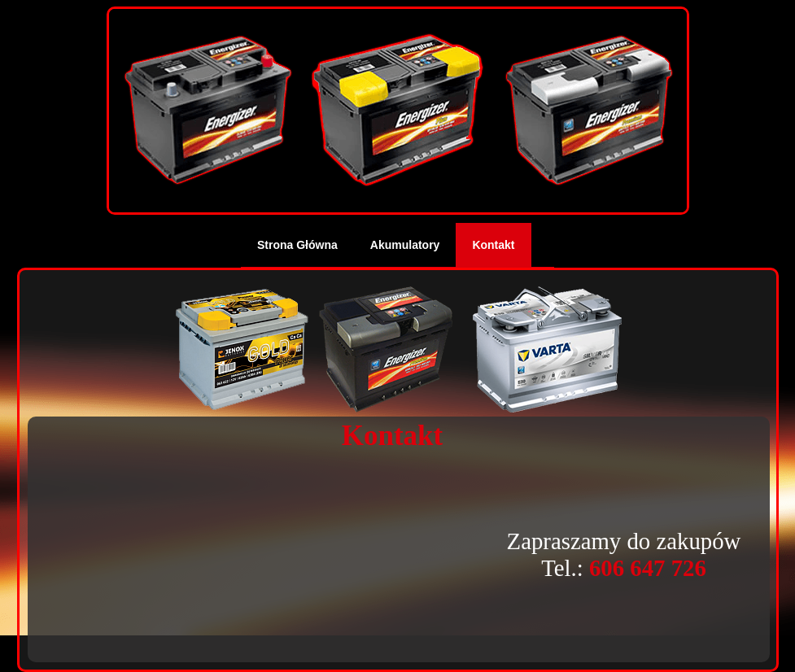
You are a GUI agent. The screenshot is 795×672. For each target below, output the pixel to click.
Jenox (242, 349)
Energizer (392, 349)
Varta (547, 349)
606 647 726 (648, 568)
